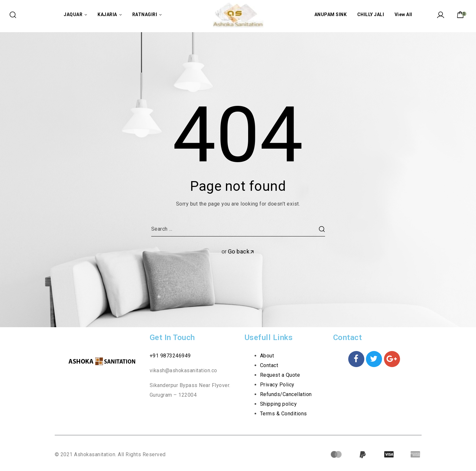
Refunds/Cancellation (286, 394)
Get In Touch (172, 337)
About (267, 356)
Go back (241, 251)
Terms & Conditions (284, 414)
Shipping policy (279, 404)
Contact (269, 365)
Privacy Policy (277, 385)
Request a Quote (280, 375)
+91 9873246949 (170, 356)
